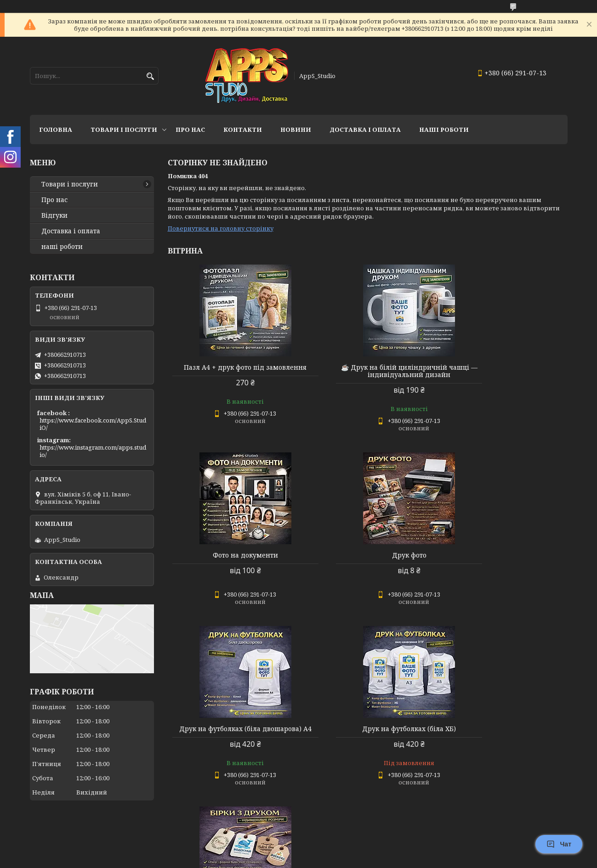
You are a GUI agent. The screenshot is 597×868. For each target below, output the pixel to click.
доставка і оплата (365, 130)
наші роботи (62, 247)
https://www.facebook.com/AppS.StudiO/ (93, 424)
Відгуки (54, 215)
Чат (559, 844)
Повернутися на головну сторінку (221, 228)
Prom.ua (350, 851)
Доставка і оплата (71, 231)
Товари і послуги (124, 130)
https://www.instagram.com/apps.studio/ (93, 451)
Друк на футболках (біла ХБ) (503, 555)
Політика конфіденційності (360, 859)
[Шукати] (151, 76)
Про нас (190, 130)
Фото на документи (503, 367)
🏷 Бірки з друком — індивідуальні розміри (232, 747)
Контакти (243, 130)
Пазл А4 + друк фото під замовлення (231, 371)
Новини (296, 130)
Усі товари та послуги (525, 825)
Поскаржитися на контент (272, 859)
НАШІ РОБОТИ (444, 130)
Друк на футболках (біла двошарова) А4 (367, 559)
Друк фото (231, 555)
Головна (56, 130)
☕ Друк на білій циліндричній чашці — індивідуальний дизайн (367, 371)
